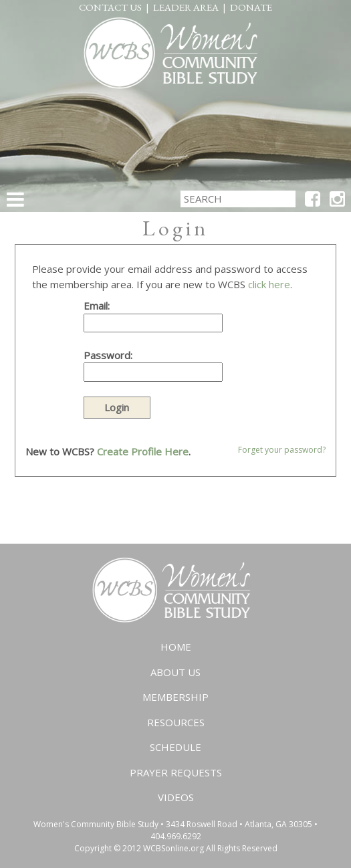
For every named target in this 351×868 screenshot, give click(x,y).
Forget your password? (282, 450)
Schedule (175, 747)
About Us (175, 672)
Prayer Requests (176, 772)
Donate (251, 7)
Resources (176, 722)
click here (269, 284)
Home (176, 647)
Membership (175, 697)
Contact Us (110, 7)
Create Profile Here (143, 451)
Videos (176, 797)
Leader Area (186, 7)
